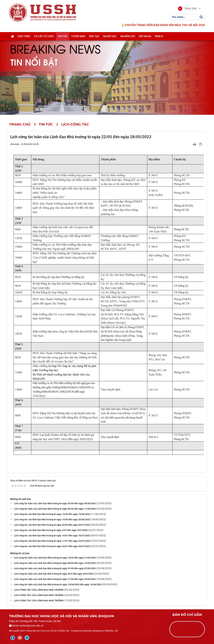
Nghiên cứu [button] (128, 36)
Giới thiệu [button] (24, 36)
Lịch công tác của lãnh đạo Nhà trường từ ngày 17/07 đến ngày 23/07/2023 (52, 541)
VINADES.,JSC (111, 631)
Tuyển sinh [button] (78, 36)
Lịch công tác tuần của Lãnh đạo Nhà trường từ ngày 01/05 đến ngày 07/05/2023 (55, 568)
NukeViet (87, 631)
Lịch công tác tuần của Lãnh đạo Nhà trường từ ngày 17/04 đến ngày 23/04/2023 (55, 579)
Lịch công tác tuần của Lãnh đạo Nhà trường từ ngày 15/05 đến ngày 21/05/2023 (55, 558)
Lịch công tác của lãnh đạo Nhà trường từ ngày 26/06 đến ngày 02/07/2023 (52, 525)
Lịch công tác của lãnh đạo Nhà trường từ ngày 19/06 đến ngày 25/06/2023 (52, 519)
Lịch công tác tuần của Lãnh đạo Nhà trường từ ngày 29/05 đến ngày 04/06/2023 (55, 503)
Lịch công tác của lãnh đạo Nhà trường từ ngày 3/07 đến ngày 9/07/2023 (51, 530)
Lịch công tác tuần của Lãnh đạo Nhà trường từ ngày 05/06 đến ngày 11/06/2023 (55, 509)
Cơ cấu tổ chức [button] (44, 36)
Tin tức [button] (62, 36)
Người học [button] (110, 36)
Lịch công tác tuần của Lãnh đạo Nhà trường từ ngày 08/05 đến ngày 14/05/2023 (55, 563)
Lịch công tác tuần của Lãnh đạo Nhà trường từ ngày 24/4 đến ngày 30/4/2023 (54, 574)
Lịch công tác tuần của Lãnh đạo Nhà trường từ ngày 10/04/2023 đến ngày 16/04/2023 (58, 584)
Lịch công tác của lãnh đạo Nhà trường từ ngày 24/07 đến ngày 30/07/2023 (52, 546)
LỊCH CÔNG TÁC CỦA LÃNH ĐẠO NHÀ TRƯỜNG (39, 590)
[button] (187, 9)
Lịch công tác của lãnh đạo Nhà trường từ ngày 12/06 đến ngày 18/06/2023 (52, 514)
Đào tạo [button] (94, 36)
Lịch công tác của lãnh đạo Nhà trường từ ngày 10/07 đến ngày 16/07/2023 (52, 536)
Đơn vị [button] (159, 36)
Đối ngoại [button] (145, 36)
